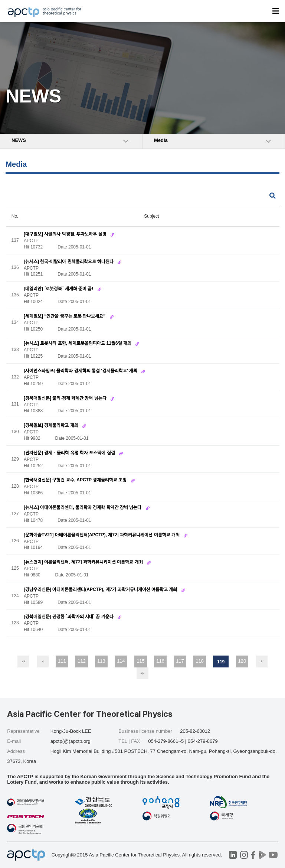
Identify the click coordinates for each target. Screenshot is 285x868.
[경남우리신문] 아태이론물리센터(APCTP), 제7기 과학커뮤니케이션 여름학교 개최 (101, 589)
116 (160, 661)
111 (62, 661)
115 (141, 661)
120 (242, 661)
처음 (23, 661)
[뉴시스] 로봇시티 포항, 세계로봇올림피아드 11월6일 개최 (78, 343)
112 (82, 661)
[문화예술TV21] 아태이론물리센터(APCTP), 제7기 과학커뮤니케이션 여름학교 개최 (102, 535)
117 (180, 661)
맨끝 (142, 673)
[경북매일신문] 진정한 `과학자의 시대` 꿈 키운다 (69, 617)
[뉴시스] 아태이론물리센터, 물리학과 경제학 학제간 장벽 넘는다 (83, 507)
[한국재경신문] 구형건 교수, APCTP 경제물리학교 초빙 (76, 480)
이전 (43, 661)
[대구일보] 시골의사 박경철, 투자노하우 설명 (66, 234)
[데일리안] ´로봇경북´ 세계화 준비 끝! (59, 289)
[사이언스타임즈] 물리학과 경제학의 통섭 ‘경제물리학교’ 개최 (81, 371)
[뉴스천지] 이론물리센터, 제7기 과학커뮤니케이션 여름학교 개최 (84, 562)
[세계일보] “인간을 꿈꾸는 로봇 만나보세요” (65, 316)
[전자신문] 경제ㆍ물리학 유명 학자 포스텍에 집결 (70, 453)
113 (101, 661)
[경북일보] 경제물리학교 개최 (52, 425)
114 (121, 661)
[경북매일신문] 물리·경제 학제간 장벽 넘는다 (66, 398)
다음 (262, 661)
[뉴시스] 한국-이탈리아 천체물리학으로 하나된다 (69, 261)
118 (200, 661)
